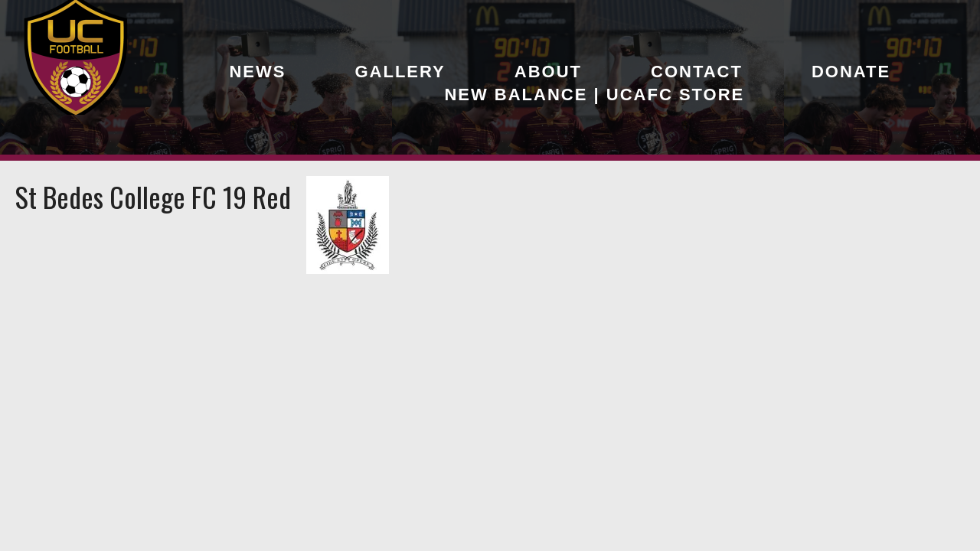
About (548, 72)
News (257, 72)
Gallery (400, 72)
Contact (697, 72)
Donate (851, 72)
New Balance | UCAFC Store (594, 95)
